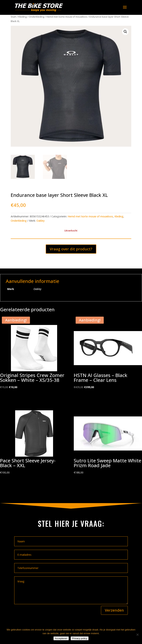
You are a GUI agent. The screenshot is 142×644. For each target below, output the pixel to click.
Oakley (40, 221)
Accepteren (61, 638)
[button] (125, 32)
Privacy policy (80, 638)
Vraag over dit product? (71, 249)
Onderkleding (37, 17)
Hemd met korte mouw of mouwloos (67, 17)
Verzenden (114, 610)
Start (13, 17)
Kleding (23, 17)
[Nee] (137, 635)
